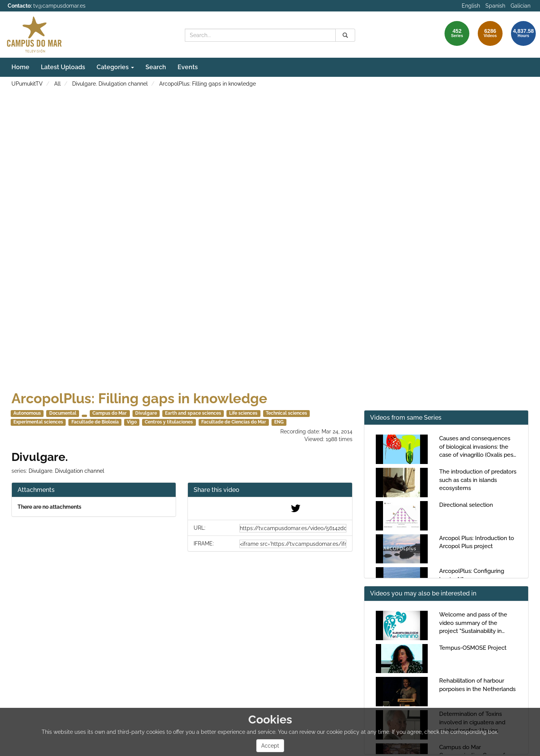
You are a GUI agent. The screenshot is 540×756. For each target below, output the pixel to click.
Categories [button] (115, 67)
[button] (270, 490)
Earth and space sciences (193, 413)
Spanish (495, 6)
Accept (270, 746)
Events (188, 67)
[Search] (345, 35)
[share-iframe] (293, 544)
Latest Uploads (63, 67)
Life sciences (243, 413)
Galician (521, 6)
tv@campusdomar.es (59, 6)
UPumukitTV (27, 84)
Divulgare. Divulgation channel (110, 84)
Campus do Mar (110, 413)
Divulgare (146, 413)
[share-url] (293, 528)
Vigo (132, 422)
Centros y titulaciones (169, 422)
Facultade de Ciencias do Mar (234, 422)
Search (156, 67)
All (57, 84)
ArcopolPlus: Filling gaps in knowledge (208, 84)
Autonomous (27, 413)
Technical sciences (286, 413)
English (471, 6)
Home (20, 67)
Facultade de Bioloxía (95, 422)
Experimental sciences (38, 422)
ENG (279, 422)
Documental (63, 413)
